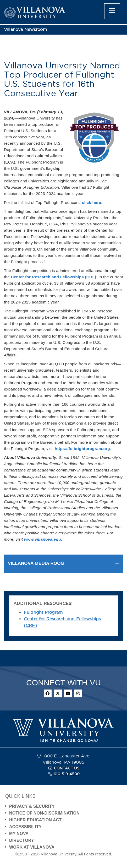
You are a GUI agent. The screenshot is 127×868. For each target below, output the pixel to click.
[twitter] (58, 693)
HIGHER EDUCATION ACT (35, 820)
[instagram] (78, 693)
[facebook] (48, 693)
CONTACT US (67, 768)
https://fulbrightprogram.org (82, 449)
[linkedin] (68, 693)
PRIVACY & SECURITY (32, 806)
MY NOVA (19, 834)
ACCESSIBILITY (25, 827)
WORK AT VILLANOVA (32, 847)
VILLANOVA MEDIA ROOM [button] (36, 563)
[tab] (63, 564)
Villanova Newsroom (25, 29)
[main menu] (112, 11)
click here (92, 202)
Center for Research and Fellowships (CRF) (53, 277)
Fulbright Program (43, 612)
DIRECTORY (22, 840)
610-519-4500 (67, 774)
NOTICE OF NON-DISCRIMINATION (44, 813)
